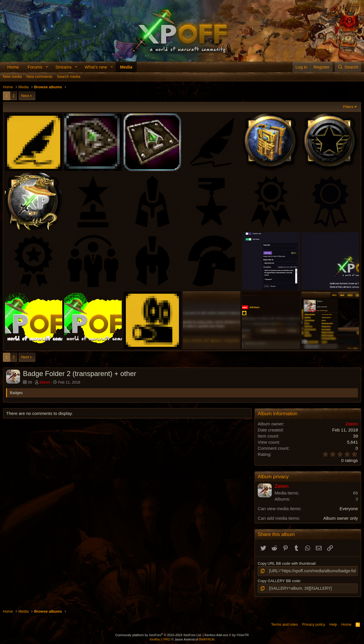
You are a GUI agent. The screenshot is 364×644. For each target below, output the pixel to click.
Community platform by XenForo (158, 634)
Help (333, 624)
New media (12, 77)
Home (13, 67)
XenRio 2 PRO (160, 639)
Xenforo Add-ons (227, 634)
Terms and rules (284, 624)
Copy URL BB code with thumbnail (287, 563)
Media (126, 67)
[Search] (348, 67)
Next (25, 96)
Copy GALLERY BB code (279, 580)
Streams (64, 67)
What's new (96, 67)
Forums (35, 67)
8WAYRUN (207, 639)
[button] (47, 67)
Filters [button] (348, 107)
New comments (39, 77)
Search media (69, 77)
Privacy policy (314, 624)
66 (355, 493)
